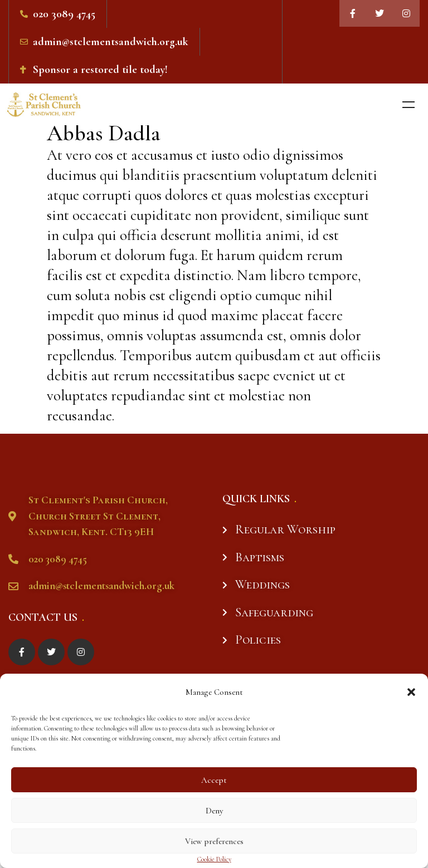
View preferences (214, 841)
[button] (411, 692)
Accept (214, 780)
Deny (214, 811)
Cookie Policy (214, 859)
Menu (408, 105)
